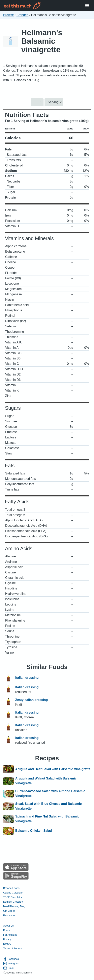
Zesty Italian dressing (32, 700)
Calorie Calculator (13, 893)
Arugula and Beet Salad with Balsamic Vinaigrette (53, 769)
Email (9, 968)
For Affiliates (10, 935)
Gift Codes (9, 911)
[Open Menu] (87, 6)
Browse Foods (11, 888)
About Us (8, 926)
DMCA (7, 944)
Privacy (7, 939)
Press (6, 930)
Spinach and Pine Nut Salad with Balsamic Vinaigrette (47, 819)
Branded (23, 15)
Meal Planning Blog (14, 906)
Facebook (11, 959)
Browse (8, 15)
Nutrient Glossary (13, 902)
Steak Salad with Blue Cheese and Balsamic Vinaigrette (48, 806)
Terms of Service (13, 948)
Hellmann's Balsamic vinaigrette (42, 41)
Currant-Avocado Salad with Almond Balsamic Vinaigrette (50, 793)
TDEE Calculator (13, 897)
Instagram (11, 963)
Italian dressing (27, 678)
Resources (9, 915)
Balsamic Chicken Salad (34, 831)
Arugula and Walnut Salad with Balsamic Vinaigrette (46, 781)
